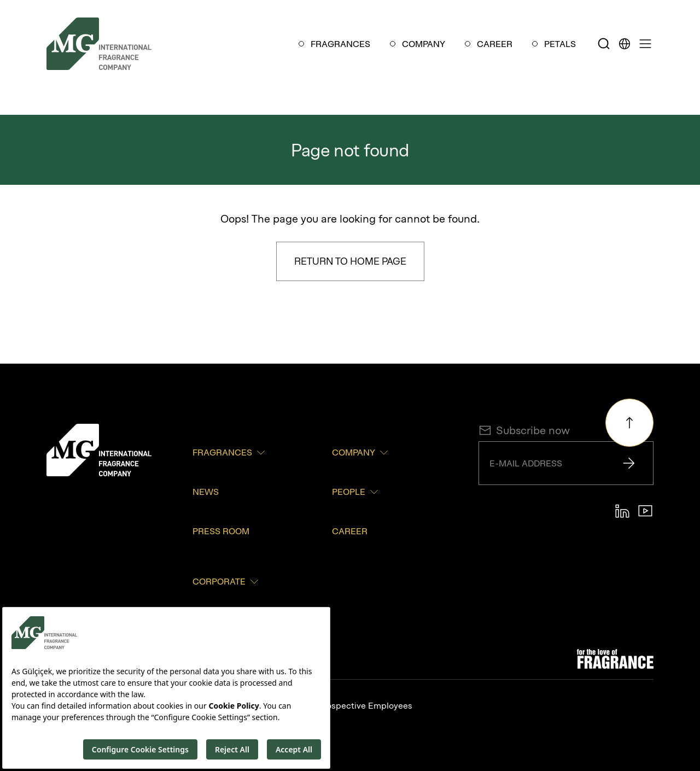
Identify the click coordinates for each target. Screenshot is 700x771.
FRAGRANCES (340, 44)
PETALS (560, 44)
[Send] (629, 463)
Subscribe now (524, 430)
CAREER (495, 44)
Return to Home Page (350, 261)
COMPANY (424, 44)
